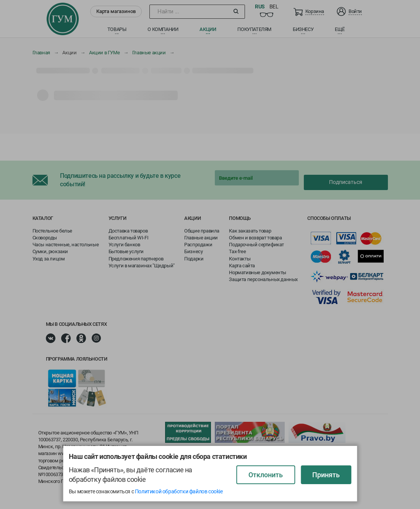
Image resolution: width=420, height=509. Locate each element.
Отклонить (266, 475)
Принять (326, 475)
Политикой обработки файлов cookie (179, 491)
